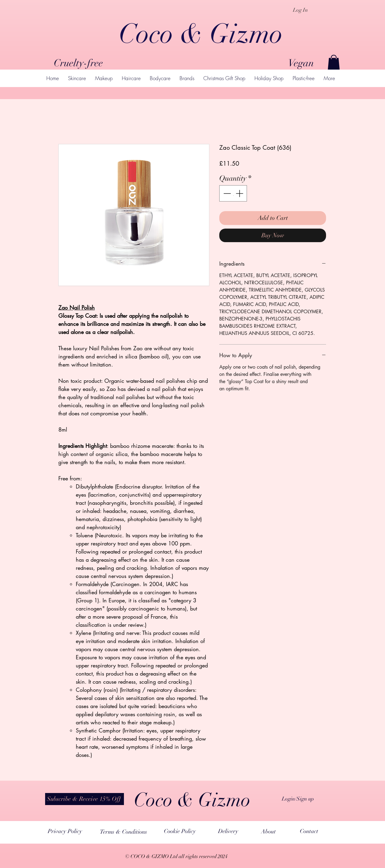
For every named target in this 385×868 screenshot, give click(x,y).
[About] (268, 832)
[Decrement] (226, 193)
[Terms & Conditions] (123, 832)
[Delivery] (228, 832)
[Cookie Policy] (180, 832)
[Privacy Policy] (65, 832)
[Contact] (309, 832)
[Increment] (240, 193)
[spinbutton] (233, 193)
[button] (334, 62)
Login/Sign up (298, 799)
